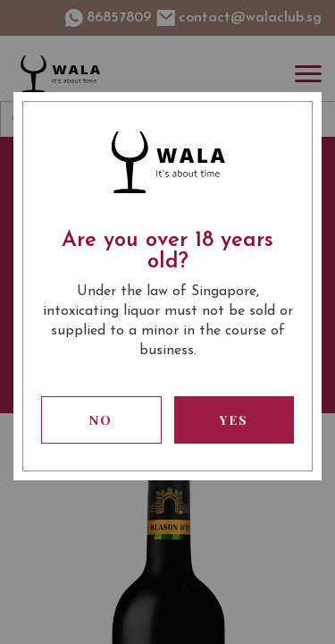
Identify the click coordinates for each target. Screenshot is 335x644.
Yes (234, 420)
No (101, 420)
